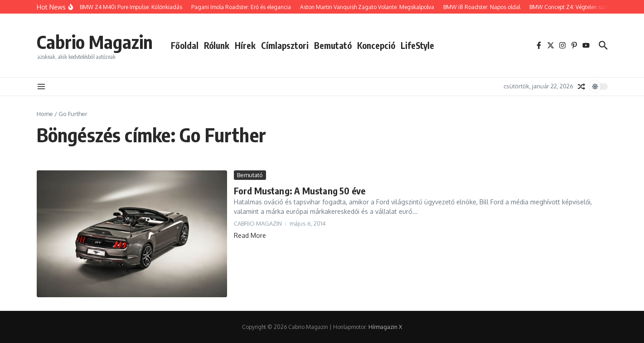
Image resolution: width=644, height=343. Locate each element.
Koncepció (376, 45)
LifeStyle (417, 45)
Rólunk (217, 45)
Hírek (245, 45)
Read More (250, 235)
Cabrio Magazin (95, 42)
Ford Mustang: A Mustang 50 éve (300, 191)
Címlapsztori (285, 45)
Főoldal (185, 45)
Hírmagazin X (385, 327)
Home (45, 114)
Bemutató (333, 45)
